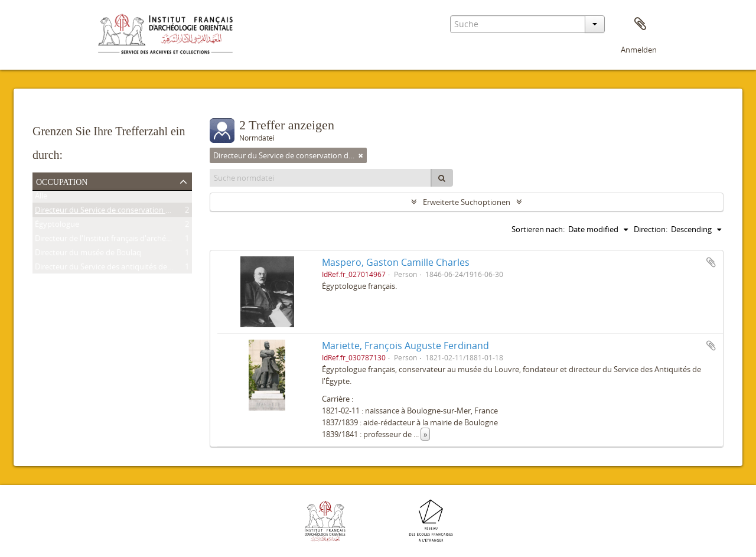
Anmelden (639, 50)
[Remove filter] (361, 155)
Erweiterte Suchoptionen (467, 202)
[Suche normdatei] (321, 178)
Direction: (651, 229)
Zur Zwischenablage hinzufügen (711, 262)
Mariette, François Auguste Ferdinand (405, 346)
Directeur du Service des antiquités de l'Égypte (116, 269)
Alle (41, 198)
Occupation (62, 181)
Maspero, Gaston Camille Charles (396, 262)
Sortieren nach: (538, 229)
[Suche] (442, 178)
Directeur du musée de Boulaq (88, 255)
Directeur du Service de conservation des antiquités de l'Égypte (145, 212)
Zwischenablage (640, 24)
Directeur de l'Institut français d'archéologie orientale (128, 240)
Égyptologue (57, 226)
